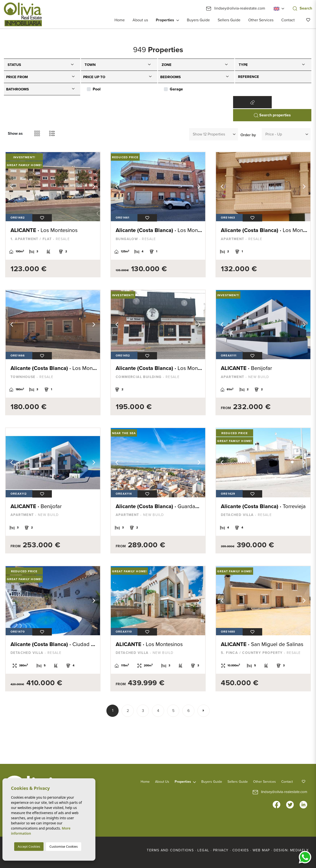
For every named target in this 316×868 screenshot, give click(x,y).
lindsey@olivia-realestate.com (236, 8)
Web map (261, 850)
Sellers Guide (229, 20)
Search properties (272, 115)
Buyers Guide (198, 20)
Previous (12, 187)
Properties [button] (165, 20)
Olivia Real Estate (23, 14)
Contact (288, 20)
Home (120, 20)
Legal (203, 850)
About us (140, 20)
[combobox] (42, 65)
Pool (97, 89)
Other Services (261, 20)
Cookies (241, 850)
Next (94, 187)
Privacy (221, 850)
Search (302, 8)
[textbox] (43, 64)
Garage (176, 89)
